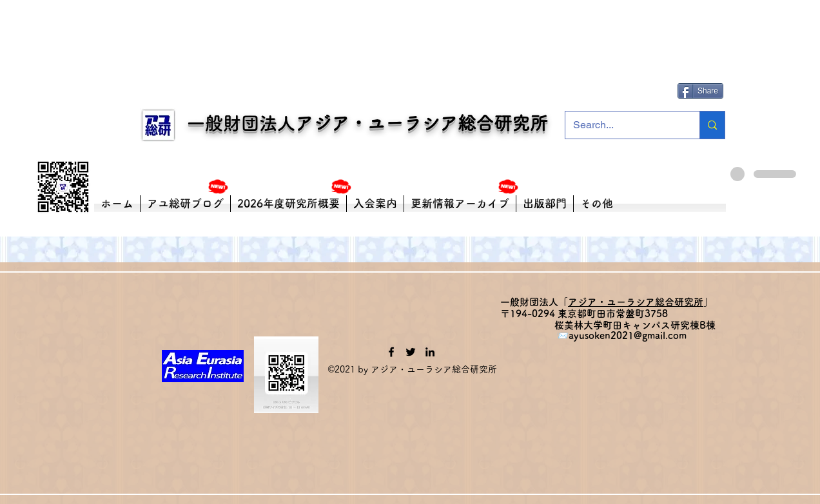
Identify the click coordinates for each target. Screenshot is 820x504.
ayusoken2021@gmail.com (628, 335)
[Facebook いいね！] (702, 72)
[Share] (700, 91)
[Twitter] (411, 352)
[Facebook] (391, 352)
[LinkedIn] (430, 352)
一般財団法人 (233, 123)
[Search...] (623, 125)
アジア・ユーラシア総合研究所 (422, 123)
